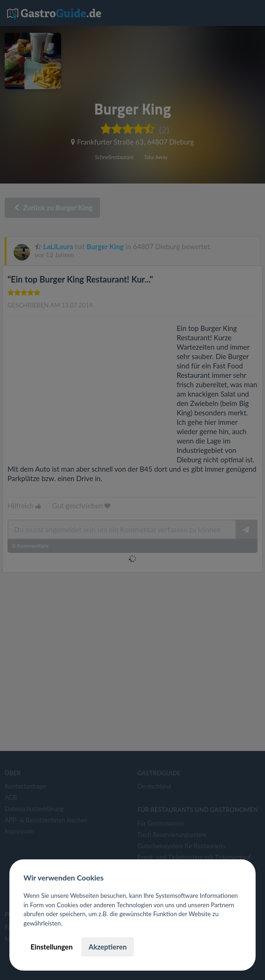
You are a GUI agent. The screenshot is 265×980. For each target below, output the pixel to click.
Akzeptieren (107, 947)
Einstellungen (52, 947)
